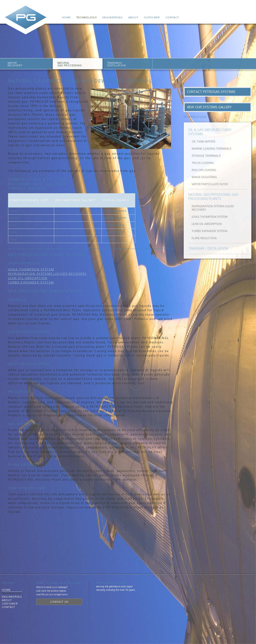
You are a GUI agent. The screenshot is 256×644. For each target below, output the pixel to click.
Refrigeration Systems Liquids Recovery (48, 274)
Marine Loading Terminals (211, 149)
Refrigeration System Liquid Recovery (213, 208)
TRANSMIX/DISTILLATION (117, 64)
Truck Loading (203, 163)
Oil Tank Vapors (203, 141)
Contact (172, 17)
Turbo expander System (31, 282)
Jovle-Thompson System (31, 269)
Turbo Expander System (210, 231)
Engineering (113, 17)
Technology (87, 17)
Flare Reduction (204, 238)
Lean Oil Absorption (28, 278)
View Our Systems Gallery (209, 107)
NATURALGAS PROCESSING (70, 64)
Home (66, 17)
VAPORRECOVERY (15, 64)
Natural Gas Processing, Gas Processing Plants (213, 197)
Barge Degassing (204, 177)
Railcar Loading (204, 170)
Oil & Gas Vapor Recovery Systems (210, 132)
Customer (152, 17)
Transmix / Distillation (208, 248)
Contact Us (59, 602)
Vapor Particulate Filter (210, 184)
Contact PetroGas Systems (211, 92)
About (133, 17)
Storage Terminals (206, 156)
